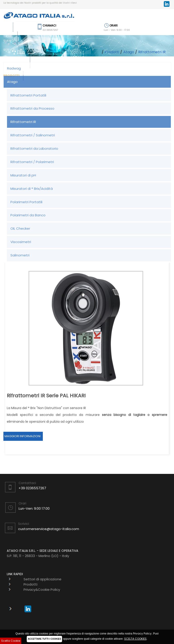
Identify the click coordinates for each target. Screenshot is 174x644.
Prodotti (112, 52)
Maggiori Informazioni (23, 436)
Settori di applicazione (15, 61)
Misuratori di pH (23, 175)
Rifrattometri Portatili (28, 95)
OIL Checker (20, 228)
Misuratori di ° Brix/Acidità (32, 189)
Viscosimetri (21, 242)
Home (5, 27)
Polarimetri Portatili (26, 202)
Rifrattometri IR (152, 52)
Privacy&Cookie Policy (42, 590)
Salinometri (20, 255)
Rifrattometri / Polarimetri (32, 162)
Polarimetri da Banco (28, 215)
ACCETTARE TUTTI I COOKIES (44, 639)
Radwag (14, 68)
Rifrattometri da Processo (32, 108)
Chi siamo (9, 38)
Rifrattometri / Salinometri (33, 135)
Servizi (9, 50)
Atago (129, 52)
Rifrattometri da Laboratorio (34, 148)
